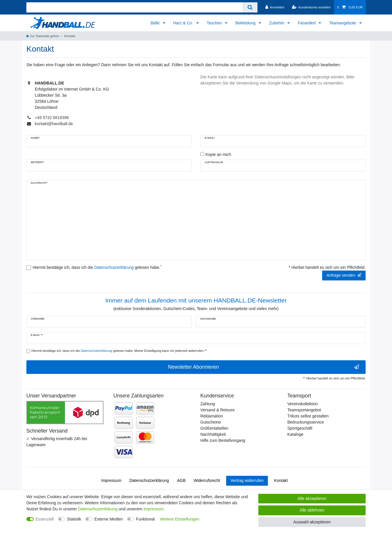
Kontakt (281, 480)
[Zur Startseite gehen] (43, 36)
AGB (182, 480)
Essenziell (45, 519)
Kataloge (295, 434)
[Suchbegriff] (135, 7)
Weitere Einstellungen (180, 519)
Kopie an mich (218, 154)
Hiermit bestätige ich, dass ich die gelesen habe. (97, 267)
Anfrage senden (344, 275)
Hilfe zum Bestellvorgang (223, 440)
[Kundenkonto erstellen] (311, 7)
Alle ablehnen (312, 510)
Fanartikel (307, 23)
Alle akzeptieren (312, 498)
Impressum (111, 480)
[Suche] (250, 7)
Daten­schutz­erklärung (149, 480)
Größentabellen (214, 428)
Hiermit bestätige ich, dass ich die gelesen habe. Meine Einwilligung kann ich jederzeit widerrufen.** (119, 351)
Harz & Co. (184, 23)
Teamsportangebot (304, 410)
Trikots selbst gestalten (308, 416)
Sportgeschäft (300, 428)
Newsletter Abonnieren (264, 367)
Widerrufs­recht (207, 480)
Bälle (156, 23)
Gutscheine (211, 422)
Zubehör (277, 23)
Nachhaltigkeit (213, 434)
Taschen (215, 23)
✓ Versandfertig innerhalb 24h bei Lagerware (57, 442)
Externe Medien (109, 519)
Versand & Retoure (217, 410)
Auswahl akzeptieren (312, 522)
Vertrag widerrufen (247, 480)
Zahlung (208, 404)
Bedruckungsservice (306, 422)
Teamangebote (343, 23)
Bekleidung (246, 23)
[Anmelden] (275, 7)
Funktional (145, 519)
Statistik (74, 519)
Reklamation (212, 416)
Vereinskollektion (303, 404)
